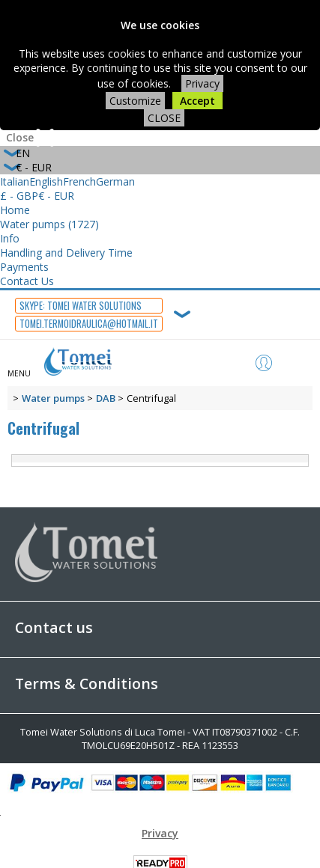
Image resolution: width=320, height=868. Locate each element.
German (115, 181)
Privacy (202, 83)
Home (15, 210)
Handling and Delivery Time (66, 253)
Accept (197, 101)
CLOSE (164, 118)
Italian (15, 181)
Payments (24, 267)
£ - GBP (19, 196)
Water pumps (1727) (49, 224)
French (79, 181)
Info (10, 238)
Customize (135, 101)
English (46, 181)
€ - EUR (56, 196)
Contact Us (27, 281)
